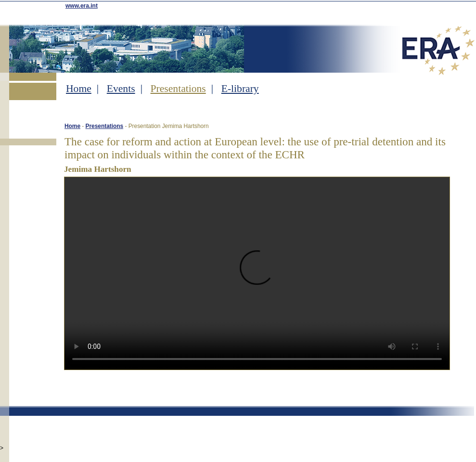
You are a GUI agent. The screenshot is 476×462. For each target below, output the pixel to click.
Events (121, 89)
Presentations (178, 89)
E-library (240, 89)
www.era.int (82, 6)
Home (79, 89)
